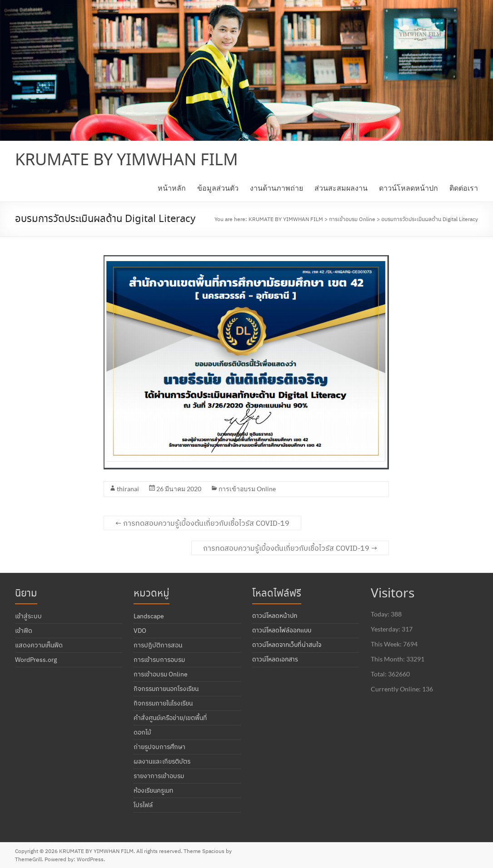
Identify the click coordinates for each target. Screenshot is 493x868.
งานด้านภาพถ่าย (276, 188)
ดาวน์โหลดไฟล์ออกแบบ (282, 631)
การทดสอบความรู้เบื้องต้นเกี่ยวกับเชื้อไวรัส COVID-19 (202, 523)
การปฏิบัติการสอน (158, 645)
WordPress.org (36, 660)
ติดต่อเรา (464, 188)
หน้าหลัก (172, 188)
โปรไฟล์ (143, 805)
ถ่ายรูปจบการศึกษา (159, 747)
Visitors (393, 594)
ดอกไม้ (142, 732)
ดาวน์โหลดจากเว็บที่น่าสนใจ (287, 645)
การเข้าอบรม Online (247, 489)
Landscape (149, 616)
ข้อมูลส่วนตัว (218, 188)
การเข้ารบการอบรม (159, 660)
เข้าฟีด (24, 631)
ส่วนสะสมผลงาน (341, 188)
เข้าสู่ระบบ (28, 616)
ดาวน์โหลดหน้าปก (408, 188)
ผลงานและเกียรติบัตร (162, 761)
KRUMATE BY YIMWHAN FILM (127, 161)
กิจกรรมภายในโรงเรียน (163, 703)
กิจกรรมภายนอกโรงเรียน (166, 689)
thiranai (128, 489)
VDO (140, 631)
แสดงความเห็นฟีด (39, 645)
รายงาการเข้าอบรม (159, 776)
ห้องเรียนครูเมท (153, 790)
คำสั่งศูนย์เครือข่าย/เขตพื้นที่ (170, 718)
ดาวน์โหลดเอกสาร (275, 660)
